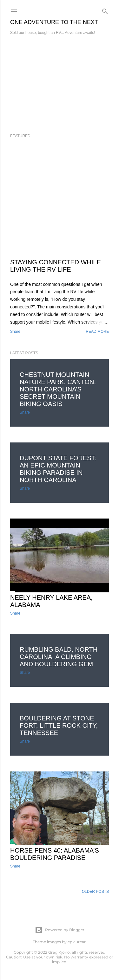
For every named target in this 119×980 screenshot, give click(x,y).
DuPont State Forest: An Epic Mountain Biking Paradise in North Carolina (58, 469)
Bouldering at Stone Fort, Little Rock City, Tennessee (59, 725)
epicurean (77, 942)
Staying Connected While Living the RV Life (56, 266)
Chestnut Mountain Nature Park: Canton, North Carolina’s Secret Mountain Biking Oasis (58, 389)
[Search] (105, 10)
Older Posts (95, 892)
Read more (97, 332)
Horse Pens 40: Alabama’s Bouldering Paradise (55, 854)
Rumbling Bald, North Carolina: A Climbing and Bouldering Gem (59, 657)
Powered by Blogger (60, 930)
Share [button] (15, 332)
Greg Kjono (59, 952)
